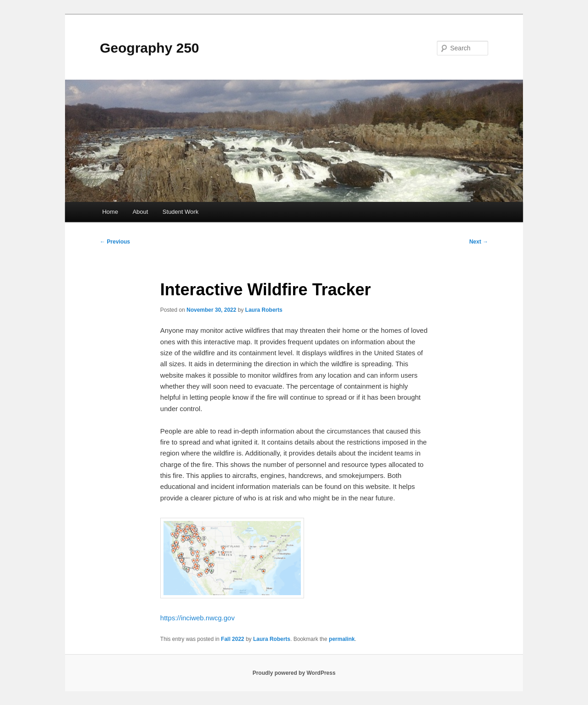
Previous (115, 242)
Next (479, 242)
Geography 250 (150, 48)
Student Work (181, 212)
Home (110, 212)
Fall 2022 (233, 639)
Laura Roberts (264, 310)
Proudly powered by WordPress (294, 673)
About (140, 212)
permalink (342, 639)
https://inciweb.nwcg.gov (198, 618)
